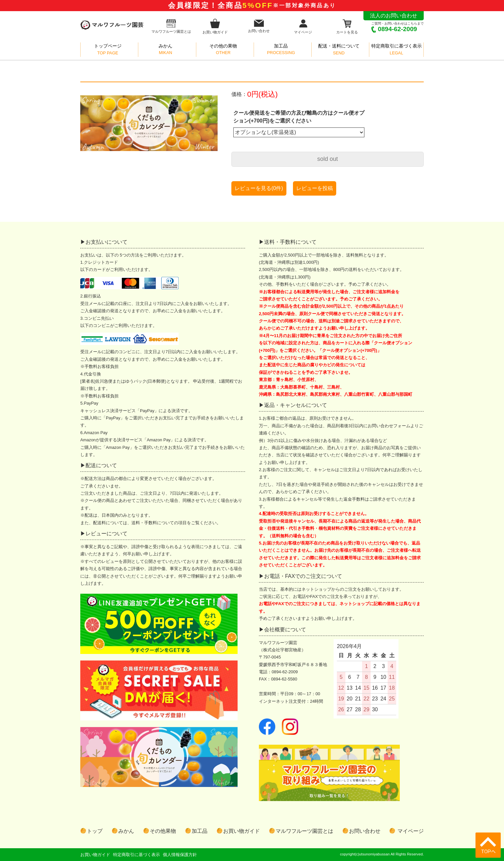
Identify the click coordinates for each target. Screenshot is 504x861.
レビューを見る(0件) (259, 188)
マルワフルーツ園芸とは (171, 26)
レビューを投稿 (315, 188)
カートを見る (347, 26)
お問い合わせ (259, 26)
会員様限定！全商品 (252, 5)
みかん (126, 831)
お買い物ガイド (215, 26)
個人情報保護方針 (180, 855)
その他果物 (163, 831)
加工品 (200, 831)
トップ (95, 831)
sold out (328, 159)
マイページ (303, 26)
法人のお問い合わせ (394, 16)
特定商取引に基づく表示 (136, 855)
